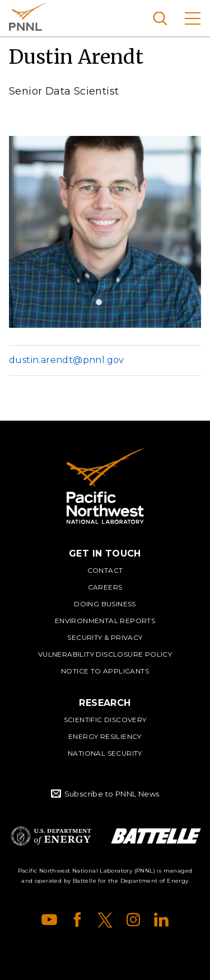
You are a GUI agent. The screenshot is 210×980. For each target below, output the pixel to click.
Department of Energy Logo (51, 836)
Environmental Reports (105, 621)
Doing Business (105, 604)
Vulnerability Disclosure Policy (105, 654)
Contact (105, 570)
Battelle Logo (156, 836)
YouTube (49, 920)
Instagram (133, 920)
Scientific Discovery (105, 720)
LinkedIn (161, 920)
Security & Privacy (105, 637)
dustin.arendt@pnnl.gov (67, 360)
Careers (105, 587)
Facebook (77, 920)
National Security (105, 753)
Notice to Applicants (105, 671)
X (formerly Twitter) (105, 920)
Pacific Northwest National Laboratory (28, 17)
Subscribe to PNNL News (112, 794)
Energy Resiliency (105, 736)
